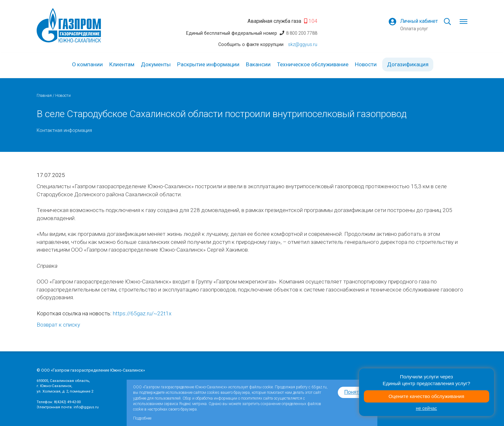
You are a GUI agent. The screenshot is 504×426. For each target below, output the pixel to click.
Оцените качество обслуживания (427, 396)
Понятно (354, 392)
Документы (156, 64)
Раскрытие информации (208, 64)
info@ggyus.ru (86, 407)
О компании (87, 64)
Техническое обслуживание (313, 64)
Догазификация (408, 64)
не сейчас (427, 408)
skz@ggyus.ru (303, 44)
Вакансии (258, 64)
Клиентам (122, 64)
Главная (44, 95)
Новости (366, 64)
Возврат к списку (58, 325)
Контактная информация (64, 130)
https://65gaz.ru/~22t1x (142, 313)
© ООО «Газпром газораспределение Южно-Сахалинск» (91, 370)
